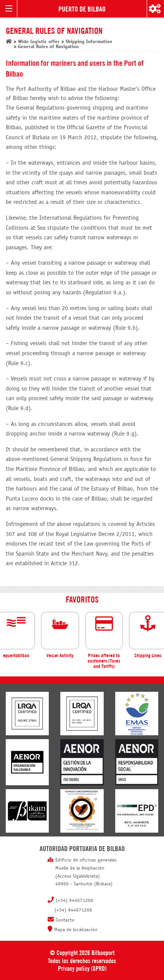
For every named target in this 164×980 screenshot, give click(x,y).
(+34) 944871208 (73, 910)
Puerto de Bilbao (82, 8)
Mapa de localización (76, 930)
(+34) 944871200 (75, 901)
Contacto (65, 920)
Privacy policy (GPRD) (82, 968)
